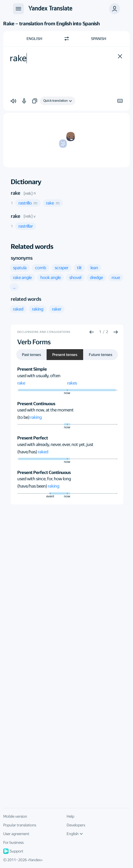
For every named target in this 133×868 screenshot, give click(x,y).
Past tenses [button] (31, 355)
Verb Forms (34, 342)
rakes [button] (72, 383)
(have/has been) (33, 486)
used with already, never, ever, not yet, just (55, 444)
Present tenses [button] (65, 355)
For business (13, 842)
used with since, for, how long (44, 479)
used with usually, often (39, 376)
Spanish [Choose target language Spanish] (99, 39)
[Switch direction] (67, 39)
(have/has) (28, 452)
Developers (76, 825)
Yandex (35, 860)
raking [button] (36, 417)
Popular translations (20, 825)
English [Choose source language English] (34, 39)
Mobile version (15, 816)
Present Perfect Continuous (44, 472)
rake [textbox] (18, 58)
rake (16, 193)
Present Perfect (33, 438)
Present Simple (32, 369)
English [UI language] (75, 834)
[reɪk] (28, 193)
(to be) (24, 417)
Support (13, 851)
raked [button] (43, 452)
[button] (115, 9)
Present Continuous (36, 404)
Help (70, 816)
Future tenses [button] (100, 355)
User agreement (16, 834)
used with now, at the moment (46, 410)
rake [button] (21, 383)
